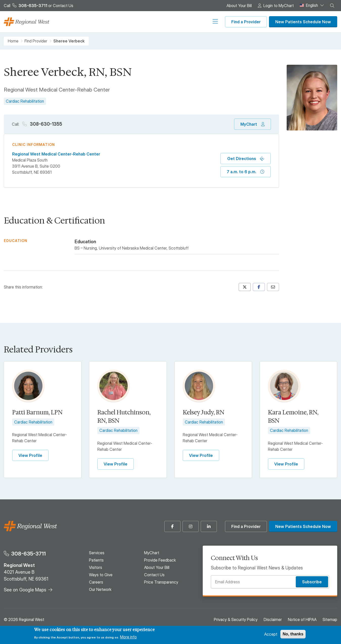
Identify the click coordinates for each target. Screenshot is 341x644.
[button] (332, 6)
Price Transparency (161, 582)
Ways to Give (159, 22)
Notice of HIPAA (302, 619)
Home (13, 41)
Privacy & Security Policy (236, 619)
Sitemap (330, 619)
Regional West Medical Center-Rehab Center (56, 154)
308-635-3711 (28, 554)
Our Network (206, 22)
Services (97, 22)
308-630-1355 (46, 124)
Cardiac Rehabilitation (25, 101)
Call (26, 6)
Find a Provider (246, 22)
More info (128, 637)
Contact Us (63, 6)
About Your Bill (239, 6)
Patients (117, 22)
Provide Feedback (160, 560)
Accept (271, 634)
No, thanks (293, 634)
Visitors (135, 22)
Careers (183, 22)
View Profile (30, 455)
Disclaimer (273, 619)
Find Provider (36, 41)
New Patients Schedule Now (303, 22)
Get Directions (242, 159)
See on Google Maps (25, 590)
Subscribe (312, 582)
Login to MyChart (279, 6)
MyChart (249, 124)
